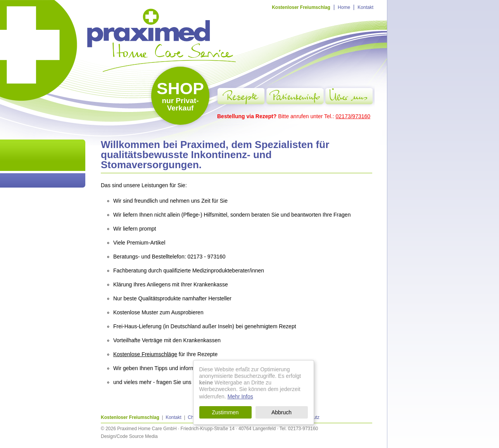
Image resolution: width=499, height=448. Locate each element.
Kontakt (365, 7)
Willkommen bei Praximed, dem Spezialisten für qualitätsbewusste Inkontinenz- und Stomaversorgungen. (215, 155)
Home (344, 7)
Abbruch (281, 412)
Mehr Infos (240, 396)
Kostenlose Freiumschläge (145, 354)
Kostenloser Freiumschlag (301, 7)
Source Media (143, 436)
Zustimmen (225, 412)
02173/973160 (353, 116)
